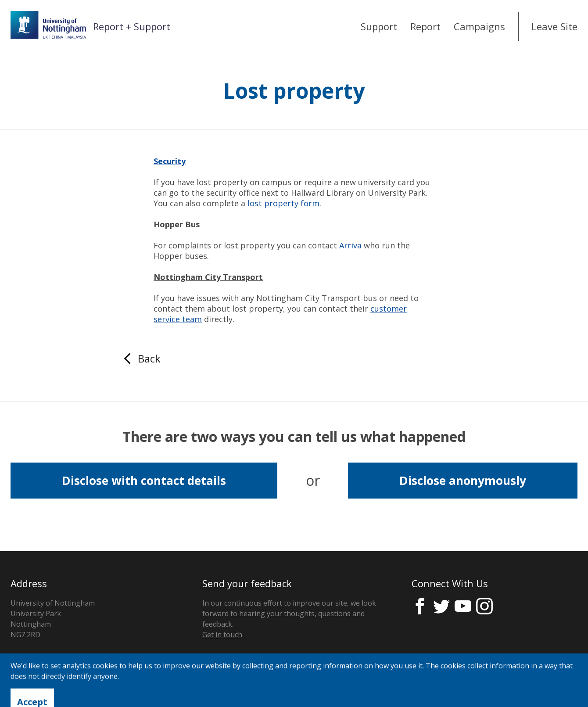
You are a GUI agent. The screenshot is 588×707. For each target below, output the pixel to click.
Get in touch (222, 635)
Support (379, 26)
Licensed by (527, 687)
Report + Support (132, 26)
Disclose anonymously (463, 481)
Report (425, 26)
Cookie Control (96, 687)
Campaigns (479, 26)
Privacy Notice (34, 687)
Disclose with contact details (144, 481)
